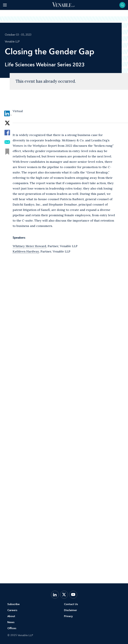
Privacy (68, 616)
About (11, 616)
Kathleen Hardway (26, 251)
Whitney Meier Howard (29, 246)
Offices (12, 628)
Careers (12, 610)
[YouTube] (73, 595)
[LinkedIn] (55, 595)
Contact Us (71, 604)
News (11, 622)
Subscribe (13, 604)
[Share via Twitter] (7, 123)
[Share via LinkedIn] (7, 114)
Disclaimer (70, 610)
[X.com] (64, 595)
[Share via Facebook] (7, 133)
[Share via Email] (7, 142)
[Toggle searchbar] (122, 5)
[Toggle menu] (5, 5)
